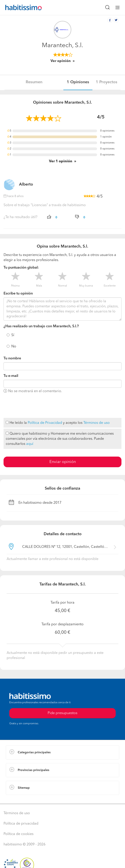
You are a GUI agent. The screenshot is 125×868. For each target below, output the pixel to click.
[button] (62, 752)
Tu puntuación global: (21, 268)
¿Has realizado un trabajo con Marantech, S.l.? (41, 326)
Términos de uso (97, 423)
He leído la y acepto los (58, 423)
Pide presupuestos (62, 713)
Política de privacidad (21, 824)
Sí (13, 335)
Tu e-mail (11, 376)
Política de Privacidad (45, 423)
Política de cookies (19, 834)
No (14, 347)
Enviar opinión (63, 462)
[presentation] (37, 406)
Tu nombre (12, 358)
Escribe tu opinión (18, 294)
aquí (30, 444)
